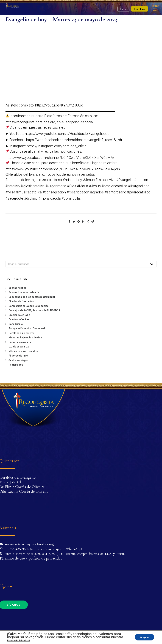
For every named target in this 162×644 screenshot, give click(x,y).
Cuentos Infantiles (19, 319)
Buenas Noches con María (24, 292)
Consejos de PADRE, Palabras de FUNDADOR (34, 310)
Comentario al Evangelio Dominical (29, 306)
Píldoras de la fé (18, 356)
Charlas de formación (21, 301)
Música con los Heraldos (23, 351)
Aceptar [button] (144, 637)
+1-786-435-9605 (16, 549)
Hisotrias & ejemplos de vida (25, 338)
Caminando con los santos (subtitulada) (32, 297)
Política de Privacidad (19, 641)
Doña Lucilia (16, 324)
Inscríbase (139, 9)
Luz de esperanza (19, 347)
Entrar (123, 9)
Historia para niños (20, 342)
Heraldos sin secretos (22, 333)
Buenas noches (17, 288)
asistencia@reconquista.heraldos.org (28, 544)
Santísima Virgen (18, 360)
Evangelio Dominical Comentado (27, 328)
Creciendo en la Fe (19, 315)
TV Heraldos (16, 365)
